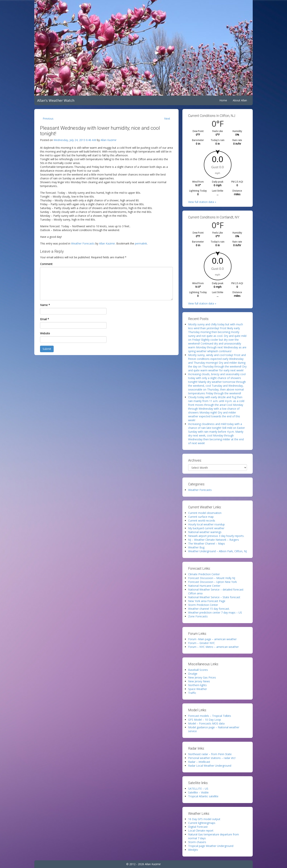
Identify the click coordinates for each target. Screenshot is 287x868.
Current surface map (201, 517)
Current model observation (205, 513)
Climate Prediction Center (204, 574)
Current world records (202, 521)
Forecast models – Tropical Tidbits (210, 716)
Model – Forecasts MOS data (206, 723)
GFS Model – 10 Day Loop (205, 720)
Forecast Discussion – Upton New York (212, 582)
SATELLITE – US (198, 789)
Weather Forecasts (83, 243)
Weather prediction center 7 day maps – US (215, 612)
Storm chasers (197, 842)
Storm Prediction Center (203, 605)
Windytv (193, 850)
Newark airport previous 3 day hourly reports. (216, 536)
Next (167, 119)
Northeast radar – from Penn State (210, 754)
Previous (48, 119)
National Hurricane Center (204, 586)
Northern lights (197, 685)
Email (45, 319)
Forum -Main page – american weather (212, 639)
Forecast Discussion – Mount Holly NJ (212, 578)
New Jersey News (199, 681)
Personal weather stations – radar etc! (212, 758)
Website (45, 333)
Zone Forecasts (198, 616)
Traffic (192, 693)
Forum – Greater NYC (202, 643)
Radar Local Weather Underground (210, 766)
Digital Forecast (198, 827)
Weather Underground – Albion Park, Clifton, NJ (217, 551)
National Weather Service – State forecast (214, 597)
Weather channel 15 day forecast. (209, 609)
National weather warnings (205, 532)
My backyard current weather (206, 528)
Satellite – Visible (198, 792)
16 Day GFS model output (204, 819)
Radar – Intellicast (199, 762)
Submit (47, 349)
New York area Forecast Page (207, 601)
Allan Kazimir (109, 140)
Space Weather (198, 689)
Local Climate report (201, 831)
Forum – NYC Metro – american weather (213, 647)
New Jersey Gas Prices (202, 677)
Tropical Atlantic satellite (203, 796)
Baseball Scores (198, 670)
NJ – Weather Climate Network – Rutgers (214, 540)
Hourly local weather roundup (206, 524)
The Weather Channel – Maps (207, 544)
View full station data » (202, 202)
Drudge (193, 674)
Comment (46, 264)
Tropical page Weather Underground (211, 846)
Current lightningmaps (202, 823)
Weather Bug (196, 547)
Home (223, 100)
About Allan (240, 100)
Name (45, 305)
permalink (141, 243)
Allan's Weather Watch (56, 100)
